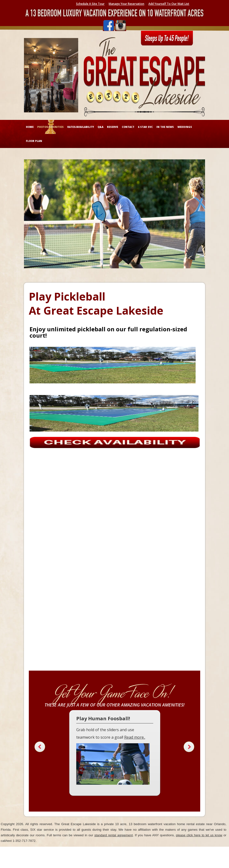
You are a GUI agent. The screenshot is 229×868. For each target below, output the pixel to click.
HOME (30, 127)
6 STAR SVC (145, 127)
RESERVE (113, 127)
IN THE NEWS (165, 127)
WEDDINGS (185, 127)
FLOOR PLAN (34, 141)
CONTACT (128, 127)
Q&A (100, 127)
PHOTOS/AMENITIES (50, 127)
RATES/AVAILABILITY (81, 127)
